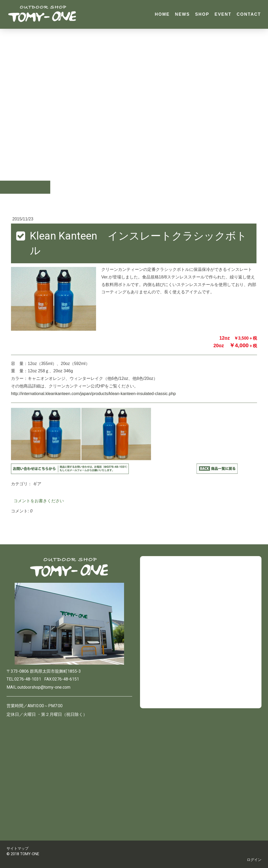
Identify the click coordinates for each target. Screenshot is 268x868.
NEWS (182, 14)
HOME (162, 14)
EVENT (223, 14)
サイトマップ (18, 849)
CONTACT (249, 14)
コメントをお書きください (39, 501)
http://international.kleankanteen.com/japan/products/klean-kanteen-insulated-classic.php (93, 394)
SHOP (202, 14)
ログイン (254, 860)
